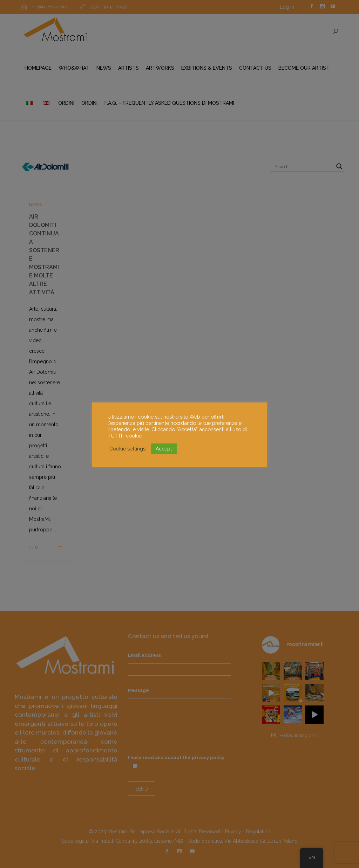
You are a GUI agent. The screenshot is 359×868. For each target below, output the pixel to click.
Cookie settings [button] (127, 449)
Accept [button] (164, 449)
